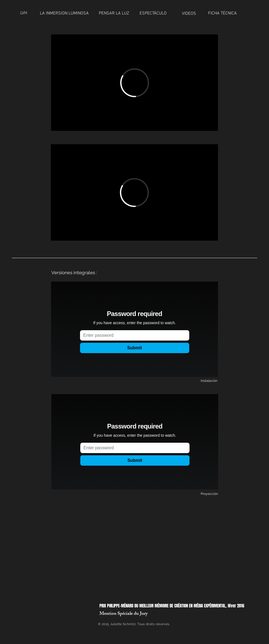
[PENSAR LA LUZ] (114, 13)
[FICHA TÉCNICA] (222, 13)
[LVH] (25, 13)
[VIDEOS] (190, 14)
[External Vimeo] (134, 83)
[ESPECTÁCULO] (156, 13)
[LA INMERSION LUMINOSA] (64, 13)
